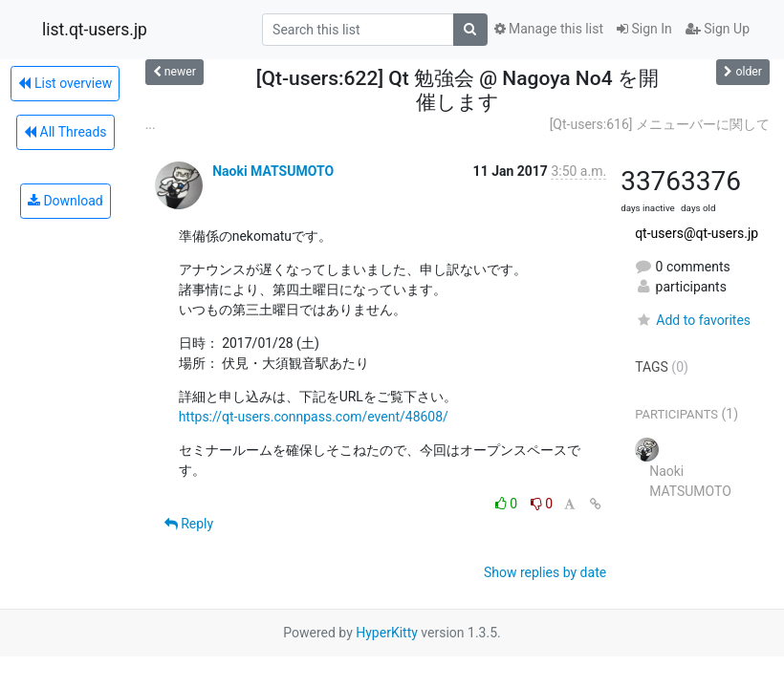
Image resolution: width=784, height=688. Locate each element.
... (151, 124)
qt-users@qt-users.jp (697, 233)
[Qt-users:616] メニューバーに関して (660, 124)
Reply (189, 524)
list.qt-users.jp (95, 30)
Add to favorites (693, 320)
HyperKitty (387, 633)
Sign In (644, 29)
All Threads (65, 132)
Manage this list (549, 29)
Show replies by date (545, 572)
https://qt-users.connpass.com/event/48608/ (314, 417)
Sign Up (718, 29)
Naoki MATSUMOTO (273, 171)
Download (65, 201)
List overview (65, 83)
